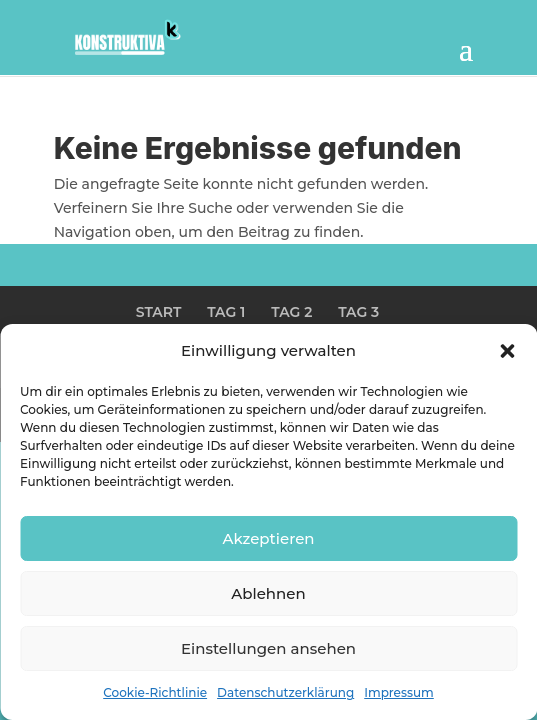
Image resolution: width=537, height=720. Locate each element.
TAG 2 (291, 312)
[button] (507, 351)
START (159, 312)
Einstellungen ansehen (268, 648)
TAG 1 (226, 312)
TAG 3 (358, 312)
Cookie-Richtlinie (155, 692)
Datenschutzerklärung (285, 692)
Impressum (399, 692)
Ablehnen (268, 593)
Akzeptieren (268, 538)
